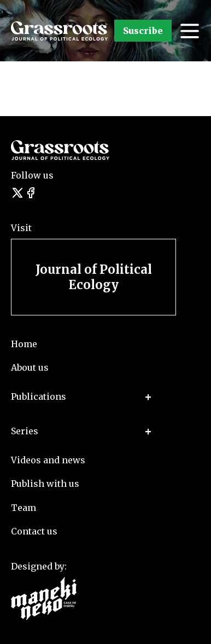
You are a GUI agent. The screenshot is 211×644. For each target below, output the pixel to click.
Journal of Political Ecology (94, 277)
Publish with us (45, 484)
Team (24, 508)
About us (30, 367)
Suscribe (143, 31)
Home (24, 344)
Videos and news (48, 460)
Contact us (34, 531)
